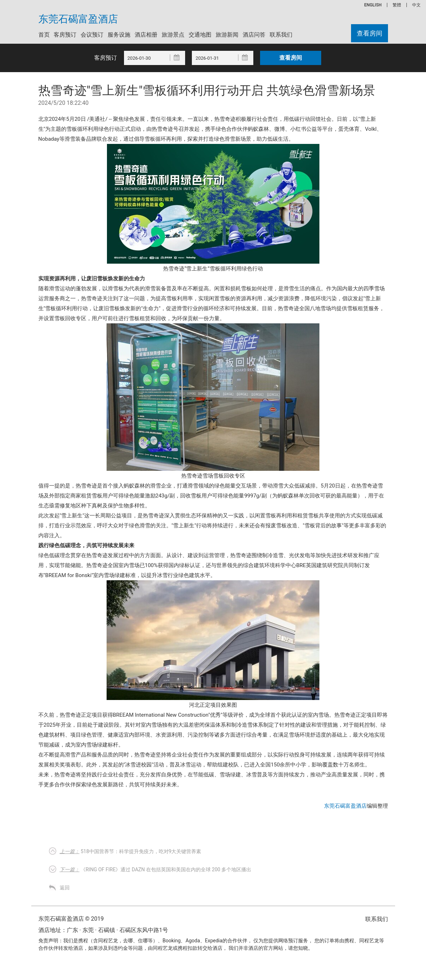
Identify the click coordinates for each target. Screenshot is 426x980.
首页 (44, 35)
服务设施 (119, 35)
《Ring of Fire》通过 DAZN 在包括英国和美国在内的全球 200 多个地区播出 (156, 869)
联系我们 (281, 35)
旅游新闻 (227, 35)
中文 (416, 5)
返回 (65, 888)
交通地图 (200, 35)
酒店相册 (146, 35)
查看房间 (370, 33)
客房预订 (65, 35)
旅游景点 (173, 35)
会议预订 (92, 35)
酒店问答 (254, 35)
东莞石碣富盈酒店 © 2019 (71, 919)
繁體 (397, 5)
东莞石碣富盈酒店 (78, 19)
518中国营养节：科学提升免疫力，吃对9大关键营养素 (131, 851)
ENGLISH (373, 5)
